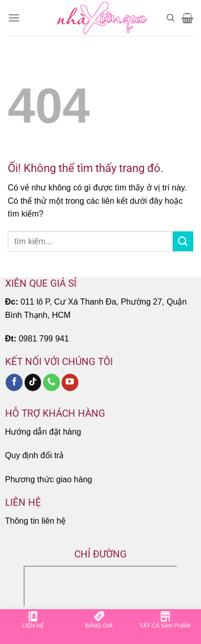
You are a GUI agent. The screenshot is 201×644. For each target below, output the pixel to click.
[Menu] (14, 18)
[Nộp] (183, 241)
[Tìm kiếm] (170, 18)
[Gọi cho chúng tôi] (52, 382)
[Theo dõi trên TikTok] (33, 382)
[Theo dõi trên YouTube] (70, 382)
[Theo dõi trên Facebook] (14, 382)
